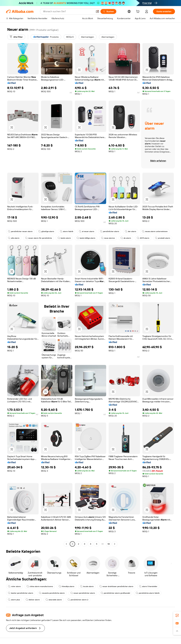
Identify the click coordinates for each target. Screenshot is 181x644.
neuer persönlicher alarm (83, 593)
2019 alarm (143, 238)
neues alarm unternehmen (155, 231)
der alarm (131, 231)
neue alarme (108, 238)
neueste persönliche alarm (52, 593)
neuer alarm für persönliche (39, 238)
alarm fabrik (67, 231)
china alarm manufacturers (40, 586)
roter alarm (14, 586)
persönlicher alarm (110, 231)
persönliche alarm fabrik (148, 593)
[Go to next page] (115, 544)
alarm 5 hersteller (148, 586)
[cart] (138, 12)
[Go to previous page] (66, 544)
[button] (97, 11)
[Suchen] (108, 11)
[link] (177, 615)
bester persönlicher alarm (21, 593)
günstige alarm (46, 231)
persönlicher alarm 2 (78, 600)
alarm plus (14, 600)
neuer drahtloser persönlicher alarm (116, 586)
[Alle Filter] (16, 37)
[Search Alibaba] (68, 11)
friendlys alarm (67, 586)
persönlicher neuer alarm (20, 231)
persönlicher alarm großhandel (115, 593)
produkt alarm (163, 238)
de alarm (126, 238)
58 (109, 544)
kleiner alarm (33, 600)
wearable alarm (54, 600)
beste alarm (64, 238)
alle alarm (14, 238)
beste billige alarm (86, 238)
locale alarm (87, 586)
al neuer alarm (87, 231)
